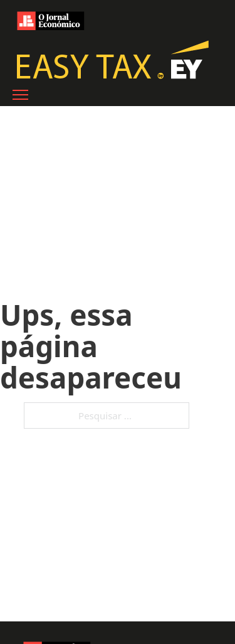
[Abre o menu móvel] (20, 95)
